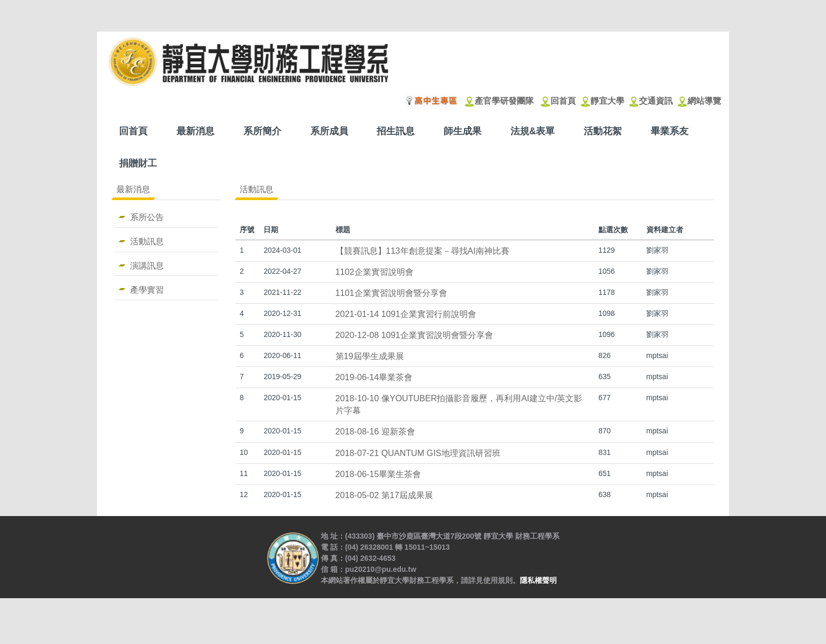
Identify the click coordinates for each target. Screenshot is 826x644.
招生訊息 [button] (396, 131)
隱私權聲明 (538, 626)
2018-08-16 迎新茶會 (375, 431)
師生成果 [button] (463, 131)
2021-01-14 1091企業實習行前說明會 (406, 314)
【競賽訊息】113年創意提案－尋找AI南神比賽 (422, 251)
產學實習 (147, 290)
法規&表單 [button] (533, 131)
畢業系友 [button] (670, 131)
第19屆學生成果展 (370, 356)
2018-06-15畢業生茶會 (378, 474)
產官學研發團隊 (504, 101)
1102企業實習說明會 (375, 272)
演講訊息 (147, 265)
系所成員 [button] (329, 131)
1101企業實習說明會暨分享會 (391, 293)
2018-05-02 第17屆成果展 (384, 495)
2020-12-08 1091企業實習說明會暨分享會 (414, 335)
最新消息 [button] (195, 131)
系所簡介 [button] (262, 131)
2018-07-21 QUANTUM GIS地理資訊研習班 (418, 453)
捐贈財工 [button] (138, 163)
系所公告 (147, 217)
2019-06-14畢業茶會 (374, 377)
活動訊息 (147, 241)
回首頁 (133, 131)
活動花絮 (603, 131)
